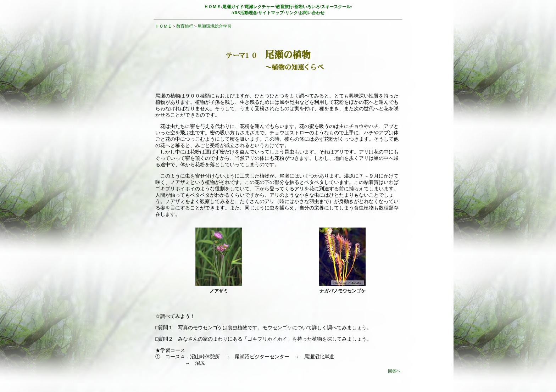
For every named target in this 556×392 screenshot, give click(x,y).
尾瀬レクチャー (260, 7)
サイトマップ (271, 13)
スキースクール (336, 7)
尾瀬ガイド (233, 7)
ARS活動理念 (244, 13)
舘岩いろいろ (307, 7)
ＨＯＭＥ (163, 26)
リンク (291, 13)
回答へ (394, 371)
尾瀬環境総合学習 (215, 26)
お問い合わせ (312, 13)
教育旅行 (284, 7)
